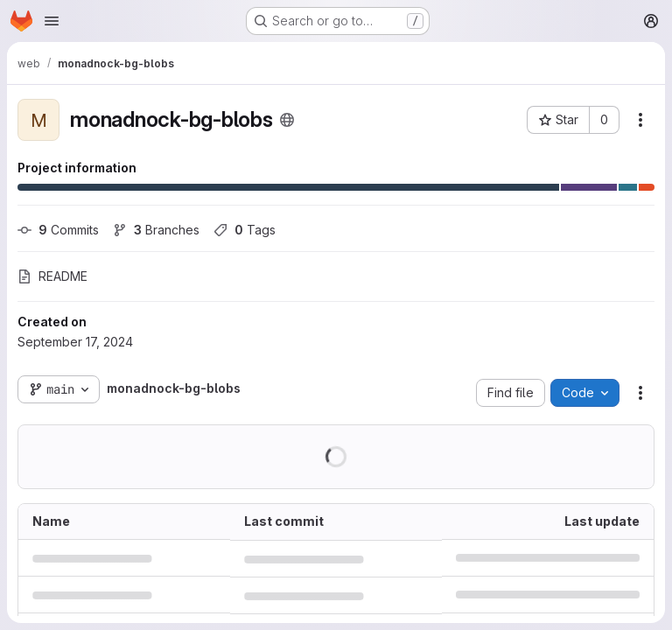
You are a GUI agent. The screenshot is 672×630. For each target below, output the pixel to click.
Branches (156, 230)
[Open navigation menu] (52, 21)
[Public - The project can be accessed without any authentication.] (287, 120)
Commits (58, 230)
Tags (245, 230)
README (52, 276)
